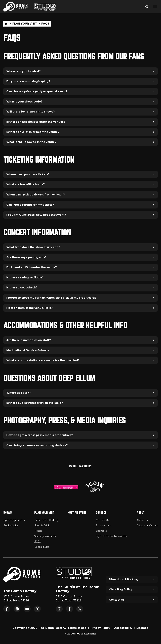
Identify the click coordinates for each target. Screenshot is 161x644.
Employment (104, 525)
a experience (80, 634)
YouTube (27, 609)
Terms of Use (77, 628)
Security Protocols (45, 536)
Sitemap (142, 628)
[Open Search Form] (147, 7)
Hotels (38, 531)
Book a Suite (11, 525)
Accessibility (123, 628)
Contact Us (102, 520)
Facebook (7, 609)
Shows (8, 513)
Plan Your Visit (25, 24)
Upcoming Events (14, 520)
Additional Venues (147, 525)
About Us (142, 520)
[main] (80, 238)
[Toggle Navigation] (155, 7)
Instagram (17, 609)
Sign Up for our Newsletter (112, 536)
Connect (101, 513)
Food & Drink (42, 525)
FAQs (37, 542)
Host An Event (77, 513)
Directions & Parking (46, 520)
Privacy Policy (100, 628)
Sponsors (101, 531)
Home (6, 24)
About (141, 513)
